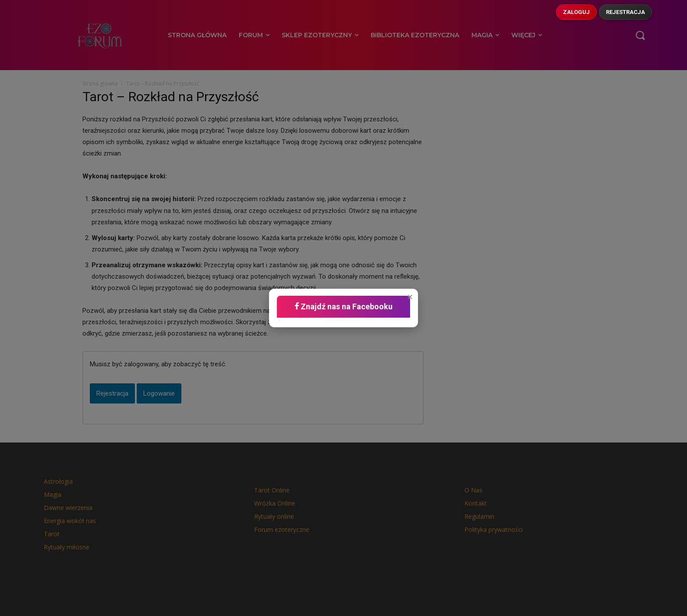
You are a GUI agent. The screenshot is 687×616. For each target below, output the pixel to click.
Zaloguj (576, 12)
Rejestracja (625, 12)
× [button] (410, 297)
